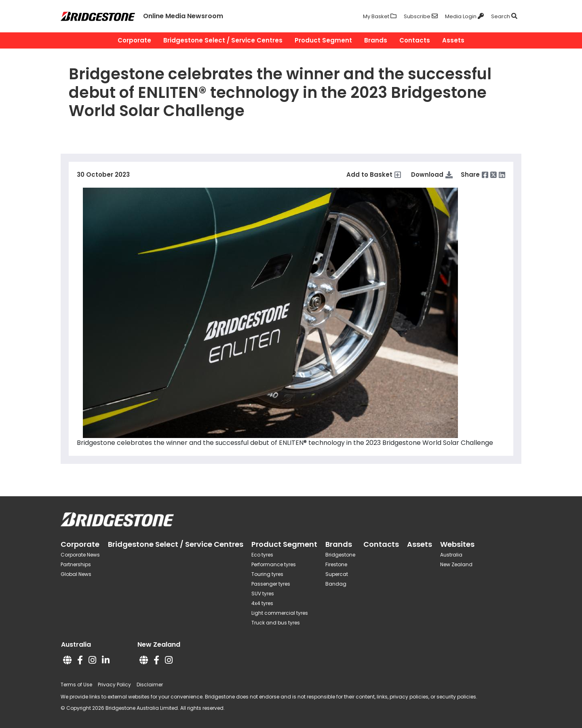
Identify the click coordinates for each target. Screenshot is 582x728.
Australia (451, 555)
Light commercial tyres (280, 613)
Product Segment (323, 40)
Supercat (337, 574)
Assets (453, 40)
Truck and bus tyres (276, 623)
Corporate (134, 40)
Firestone (336, 564)
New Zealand (456, 564)
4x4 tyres (262, 603)
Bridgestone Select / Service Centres (223, 40)
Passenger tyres (271, 584)
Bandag (336, 584)
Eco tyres (262, 555)
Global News (76, 574)
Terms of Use (76, 685)
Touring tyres (267, 574)
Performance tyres (274, 564)
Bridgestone (340, 555)
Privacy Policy (114, 685)
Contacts (415, 40)
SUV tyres (263, 594)
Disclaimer (150, 685)
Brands (376, 40)
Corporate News (80, 555)
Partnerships (76, 564)
